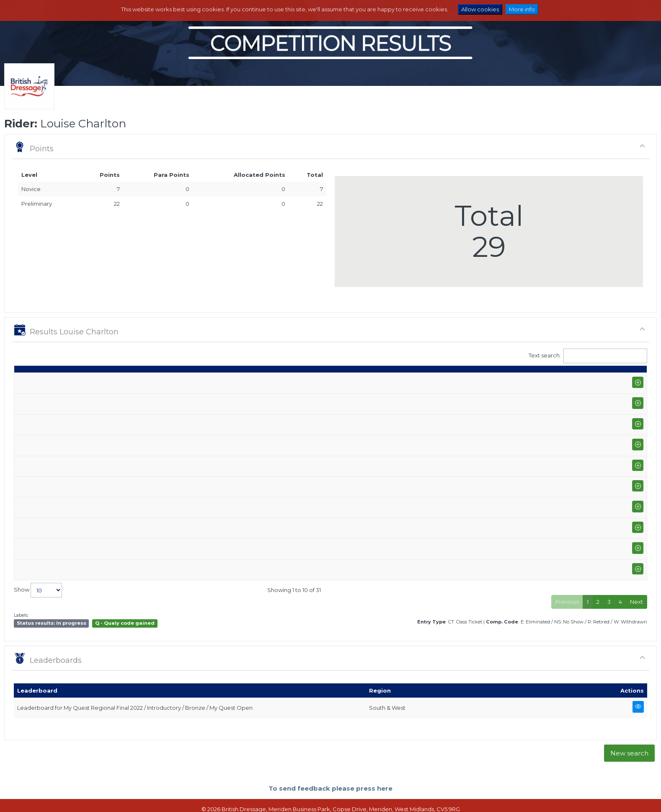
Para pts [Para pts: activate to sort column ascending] (583, 377)
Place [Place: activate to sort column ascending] (528, 381)
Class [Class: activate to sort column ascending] (403, 381)
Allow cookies (480, 9)
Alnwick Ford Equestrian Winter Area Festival (115, 508)
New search (629, 729)
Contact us (417, 798)
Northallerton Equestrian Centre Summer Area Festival (128, 396)
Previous (567, 578)
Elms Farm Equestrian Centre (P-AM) (103, 419)
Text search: (588, 356)
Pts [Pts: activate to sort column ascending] (556, 381)
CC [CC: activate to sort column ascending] (632, 381)
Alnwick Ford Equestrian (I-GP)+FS (100, 531)
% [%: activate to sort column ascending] (500, 381)
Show (38, 566)
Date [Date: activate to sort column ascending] (25, 381)
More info (522, 9)
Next (636, 578)
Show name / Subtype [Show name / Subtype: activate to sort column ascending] (88, 381)
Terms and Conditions (369, 798)
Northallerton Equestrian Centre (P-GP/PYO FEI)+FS (123, 434)
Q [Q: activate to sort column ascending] (429, 381)
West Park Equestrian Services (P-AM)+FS (110, 493)
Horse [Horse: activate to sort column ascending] (336, 381)
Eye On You (342, 400)
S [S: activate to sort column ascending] (448, 381)
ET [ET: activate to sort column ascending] (609, 381)
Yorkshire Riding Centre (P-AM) (96, 463)
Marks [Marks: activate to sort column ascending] (473, 381)
